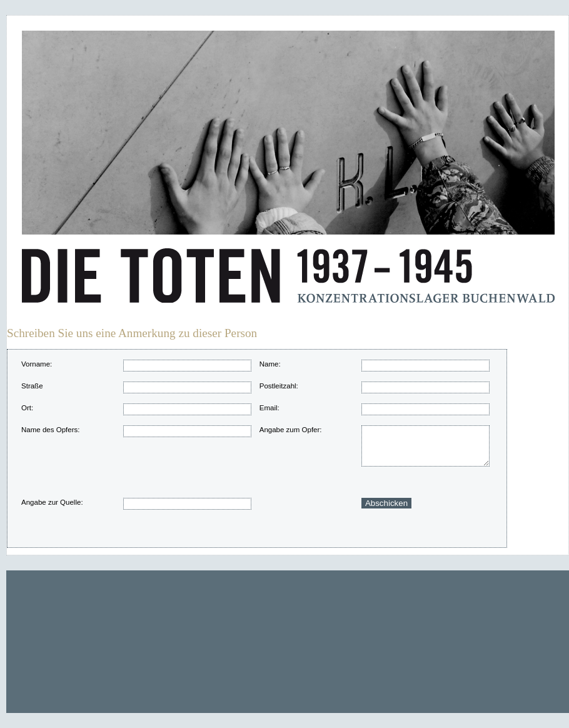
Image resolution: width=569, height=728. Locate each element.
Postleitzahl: (279, 386)
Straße (32, 386)
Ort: (27, 408)
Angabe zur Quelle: (52, 502)
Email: (269, 408)
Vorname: (37, 364)
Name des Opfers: (50, 430)
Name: (270, 364)
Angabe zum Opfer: (291, 430)
